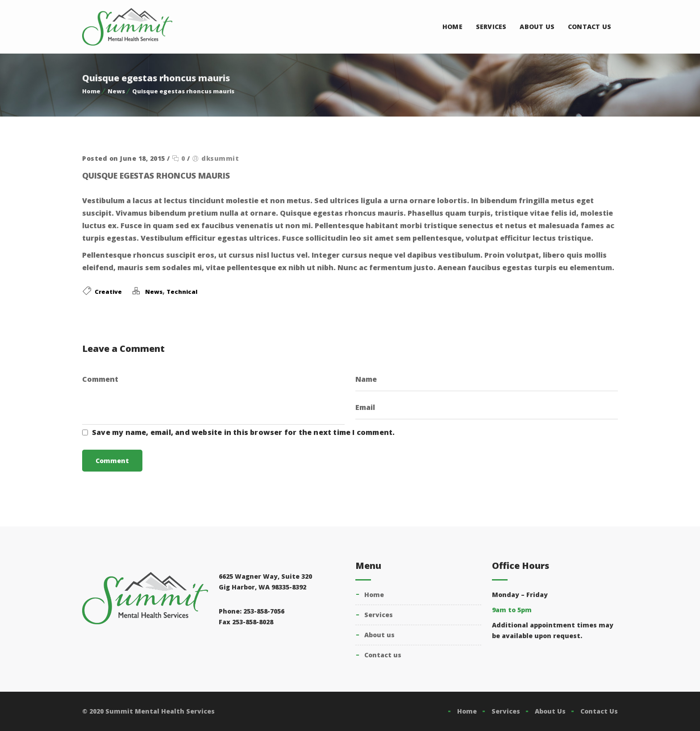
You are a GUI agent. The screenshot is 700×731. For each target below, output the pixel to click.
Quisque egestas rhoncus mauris (183, 91)
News (116, 91)
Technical (182, 292)
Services (491, 27)
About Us (537, 27)
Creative (108, 292)
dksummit (220, 158)
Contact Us (590, 27)
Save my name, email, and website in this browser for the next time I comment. (243, 432)
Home (452, 27)
